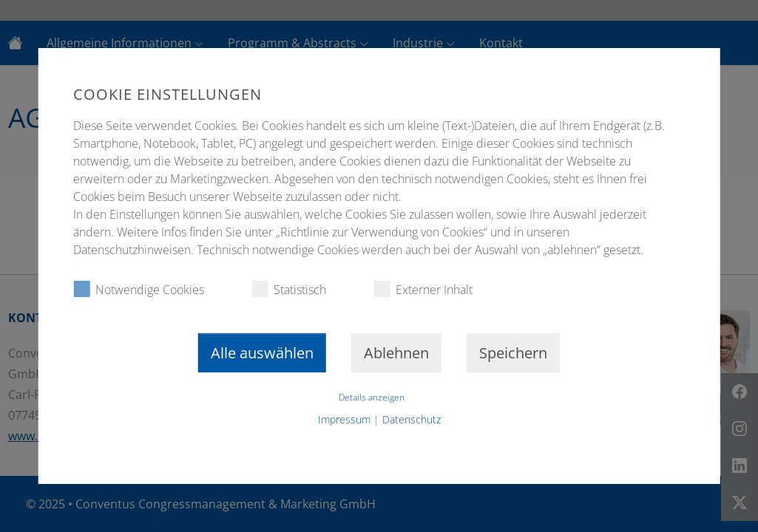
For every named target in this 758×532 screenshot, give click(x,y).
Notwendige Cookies (139, 289)
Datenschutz (412, 419)
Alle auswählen (262, 353)
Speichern (513, 353)
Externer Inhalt (423, 289)
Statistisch (289, 289)
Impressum (344, 419)
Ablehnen (396, 353)
